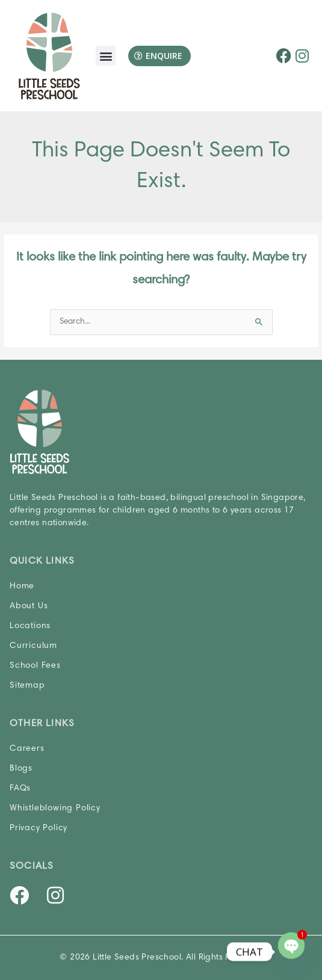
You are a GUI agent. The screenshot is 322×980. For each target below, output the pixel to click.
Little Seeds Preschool (137, 958)
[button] (106, 56)
